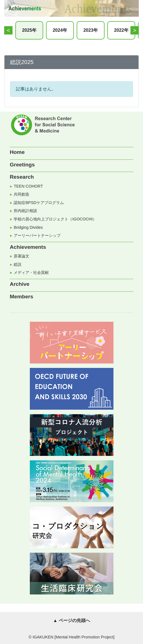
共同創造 (21, 194)
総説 (18, 264)
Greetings (22, 165)
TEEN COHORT (28, 186)
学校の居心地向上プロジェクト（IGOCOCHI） (55, 219)
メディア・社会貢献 (31, 272)
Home (17, 152)
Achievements (28, 247)
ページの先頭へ (74, 620)
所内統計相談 (25, 211)
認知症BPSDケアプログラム (39, 203)
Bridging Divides (28, 227)
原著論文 (21, 256)
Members (21, 297)
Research (22, 177)
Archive (20, 284)
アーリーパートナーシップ (37, 235)
